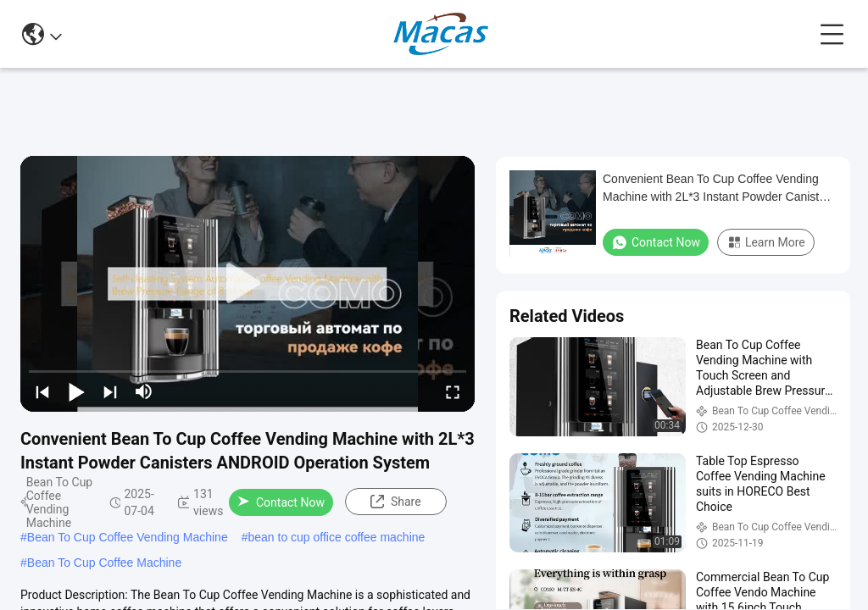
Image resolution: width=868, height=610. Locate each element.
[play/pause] (76, 391)
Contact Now (281, 502)
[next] (110, 391)
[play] (248, 284)
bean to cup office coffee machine (336, 537)
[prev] (42, 391)
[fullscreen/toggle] (453, 391)
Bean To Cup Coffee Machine (104, 563)
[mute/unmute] (144, 391)
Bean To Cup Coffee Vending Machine (128, 537)
